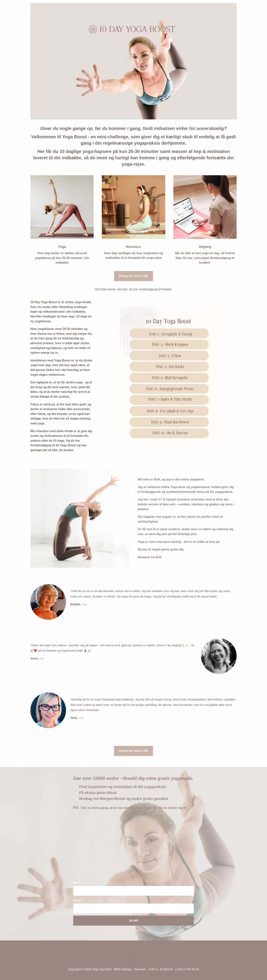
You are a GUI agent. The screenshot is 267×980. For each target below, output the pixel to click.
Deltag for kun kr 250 (133, 276)
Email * (78, 900)
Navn (77, 883)
